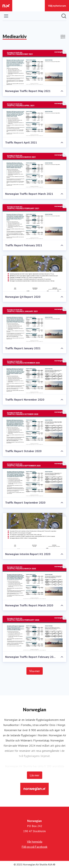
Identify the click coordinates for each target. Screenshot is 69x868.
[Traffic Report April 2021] (34, 119)
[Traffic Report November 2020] (34, 377)
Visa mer (35, 671)
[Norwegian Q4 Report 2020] (34, 274)
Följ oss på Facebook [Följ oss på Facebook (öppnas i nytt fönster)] (34, 847)
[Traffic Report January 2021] (34, 325)
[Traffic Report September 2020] (34, 479)
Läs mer (35, 775)
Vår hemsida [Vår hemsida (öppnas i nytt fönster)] (35, 842)
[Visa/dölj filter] (63, 37)
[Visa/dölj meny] (6, 16)
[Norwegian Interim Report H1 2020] (34, 531)
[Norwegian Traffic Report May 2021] (34, 68)
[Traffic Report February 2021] (34, 222)
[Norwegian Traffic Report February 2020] (34, 634)
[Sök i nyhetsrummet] (64, 16)
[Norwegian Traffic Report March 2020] (34, 582)
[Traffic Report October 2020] (34, 428)
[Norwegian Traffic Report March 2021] (34, 171)
